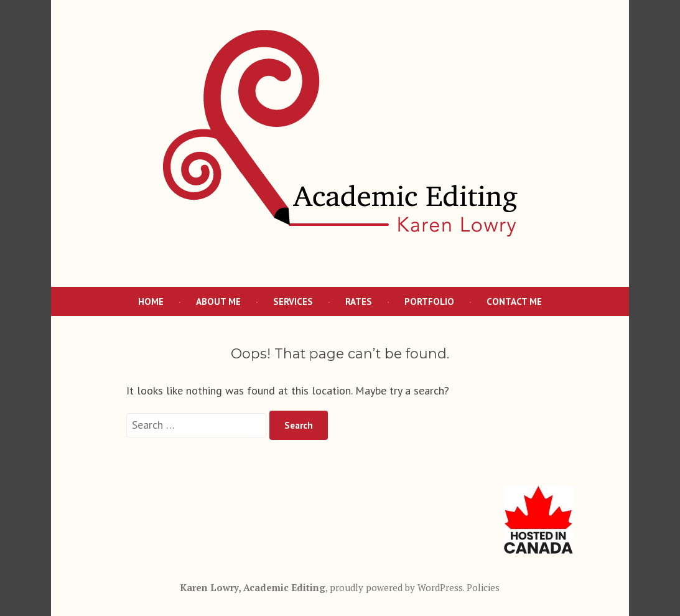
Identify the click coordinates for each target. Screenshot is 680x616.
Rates (359, 301)
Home (151, 301)
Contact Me (514, 301)
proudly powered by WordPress (396, 587)
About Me (218, 301)
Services (293, 301)
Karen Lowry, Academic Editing (253, 587)
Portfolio (429, 301)
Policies (483, 587)
